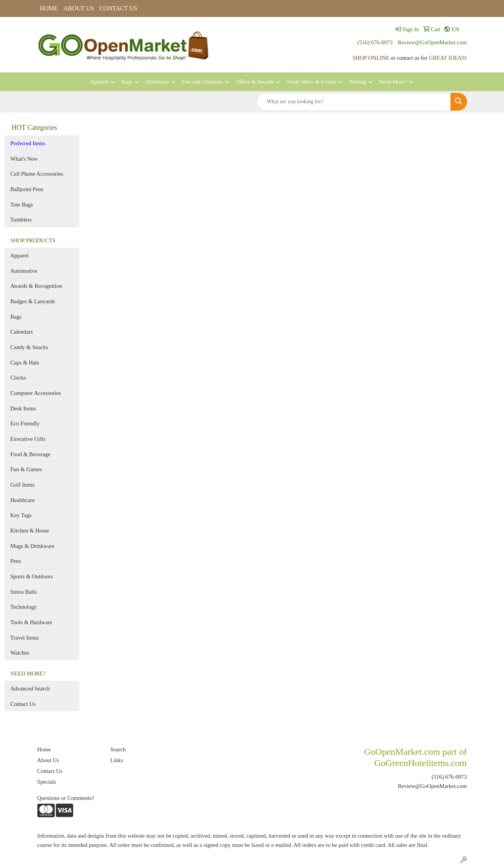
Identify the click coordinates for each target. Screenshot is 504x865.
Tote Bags (22, 205)
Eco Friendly (25, 423)
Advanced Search (30, 689)
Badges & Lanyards (33, 301)
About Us (48, 760)
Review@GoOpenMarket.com (432, 42)
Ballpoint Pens (27, 189)
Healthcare (23, 500)
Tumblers (21, 220)
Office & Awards (255, 82)
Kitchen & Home (30, 531)
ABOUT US (79, 8)
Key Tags (21, 515)
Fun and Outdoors (203, 82)
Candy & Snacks (29, 347)
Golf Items (23, 485)
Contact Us (23, 704)
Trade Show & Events (311, 82)
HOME (49, 8)
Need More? (393, 82)
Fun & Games (26, 469)
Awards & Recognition (36, 286)
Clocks (18, 378)
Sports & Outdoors (32, 576)
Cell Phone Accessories (37, 174)
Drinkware (157, 82)
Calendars (22, 332)
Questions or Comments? (66, 798)
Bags (127, 82)
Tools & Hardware (31, 622)
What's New (24, 159)
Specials (47, 782)
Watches (20, 653)
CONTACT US (118, 8)
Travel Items (25, 638)
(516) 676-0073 (375, 42)
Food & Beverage (30, 454)
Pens (16, 561)
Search (118, 749)
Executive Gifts (28, 439)
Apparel (100, 82)
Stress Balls (24, 592)
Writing (357, 82)
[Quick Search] (354, 102)
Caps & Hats (25, 363)
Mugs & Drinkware (33, 546)
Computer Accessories (36, 393)
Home (44, 749)
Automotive (24, 271)
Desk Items (23, 408)
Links (117, 760)
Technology (24, 607)
